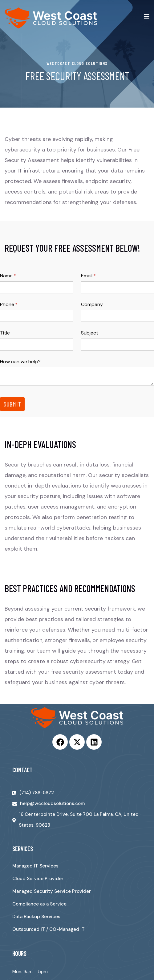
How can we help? (20, 362)
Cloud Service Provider (38, 879)
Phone (18, 305)
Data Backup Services (36, 917)
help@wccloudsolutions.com (52, 803)
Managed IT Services (35, 866)
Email (98, 276)
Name (18, 276)
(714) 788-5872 (37, 793)
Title (5, 333)
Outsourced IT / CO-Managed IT (49, 929)
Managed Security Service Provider (52, 891)
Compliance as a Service (39, 904)
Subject (90, 333)
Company (92, 304)
